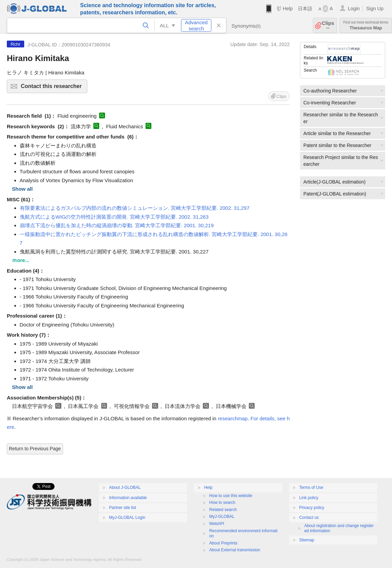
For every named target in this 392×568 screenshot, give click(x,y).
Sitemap (307, 540)
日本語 (305, 9)
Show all (22, 189)
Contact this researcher (53, 88)
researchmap (233, 418)
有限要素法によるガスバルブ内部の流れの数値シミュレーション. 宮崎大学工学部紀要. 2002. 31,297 (135, 208)
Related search (223, 510)
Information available (128, 498)
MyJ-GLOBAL (222, 516)
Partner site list (123, 508)
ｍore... (21, 260)
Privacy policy (312, 508)
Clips (328, 25)
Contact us (309, 518)
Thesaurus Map (366, 25)
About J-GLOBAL (125, 487)
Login (354, 9)
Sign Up (375, 9)
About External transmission (235, 550)
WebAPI (217, 524)
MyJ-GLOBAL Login (127, 518)
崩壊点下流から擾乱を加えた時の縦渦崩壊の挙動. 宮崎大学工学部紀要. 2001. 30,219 (117, 225)
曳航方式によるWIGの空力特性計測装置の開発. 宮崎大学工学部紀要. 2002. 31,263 (114, 217)
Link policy (309, 498)
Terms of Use (311, 487)
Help (288, 9)
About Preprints (223, 543)
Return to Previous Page (35, 449)
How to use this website (231, 496)
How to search (222, 503)
